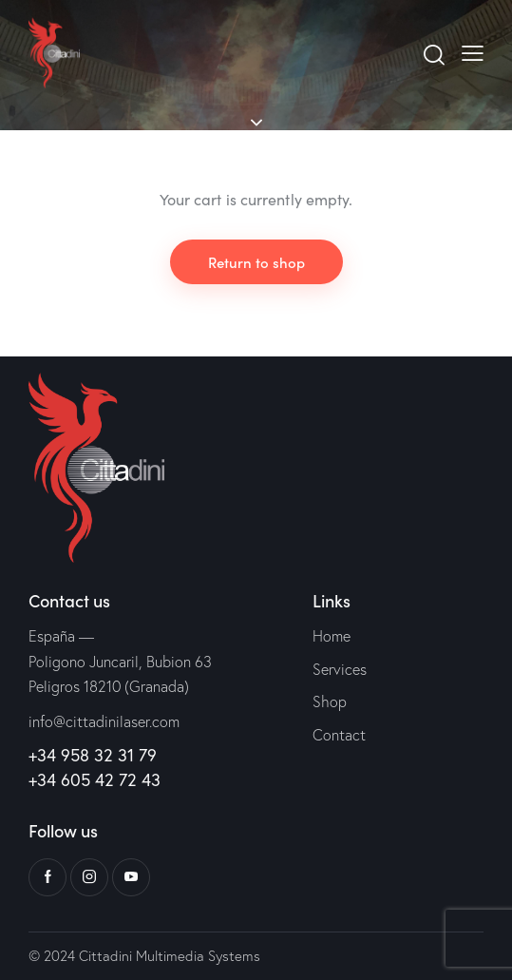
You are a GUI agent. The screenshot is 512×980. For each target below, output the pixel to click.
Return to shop (256, 262)
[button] (473, 53)
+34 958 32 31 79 (93, 755)
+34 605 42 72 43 (95, 780)
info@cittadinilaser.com (104, 721)
